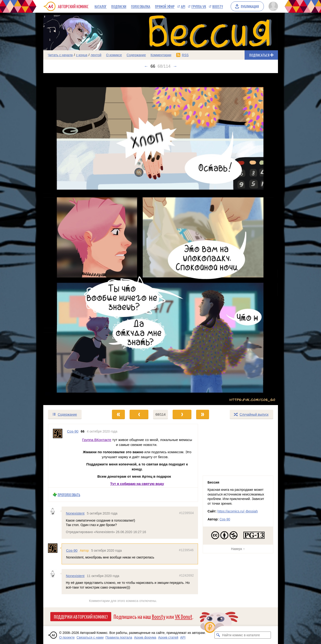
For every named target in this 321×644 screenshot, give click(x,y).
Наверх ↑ (238, 549)
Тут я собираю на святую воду (137, 483)
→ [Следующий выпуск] (175, 66)
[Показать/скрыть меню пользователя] (272, 6)
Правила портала (119, 637)
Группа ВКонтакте (97, 439)
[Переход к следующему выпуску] (161, 239)
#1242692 (186, 575)
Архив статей (168, 637)
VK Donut (184, 616)
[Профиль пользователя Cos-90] (58, 456)
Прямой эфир (165, 6)
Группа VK (199, 6)
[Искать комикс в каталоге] (218, 635)
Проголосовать (69, 494)
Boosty (218, 6)
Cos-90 (72, 550)
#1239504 (186, 513)
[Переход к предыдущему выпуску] (73, 239)
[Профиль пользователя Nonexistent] (55, 511)
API (183, 6)
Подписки (119, 6)
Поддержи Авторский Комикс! (81, 617)
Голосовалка (141, 6)
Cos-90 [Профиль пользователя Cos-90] (73, 431)
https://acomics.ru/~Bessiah (238, 511)
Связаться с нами (90, 637)
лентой (96, 55)
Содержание (136, 55)
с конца (82, 55)
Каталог (101, 6)
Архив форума (145, 637)
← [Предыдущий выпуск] (146, 66)
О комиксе (114, 55)
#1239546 (186, 550)
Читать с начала (60, 55)
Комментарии (161, 55)
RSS (185, 55)
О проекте (67, 637)
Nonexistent (75, 513)
